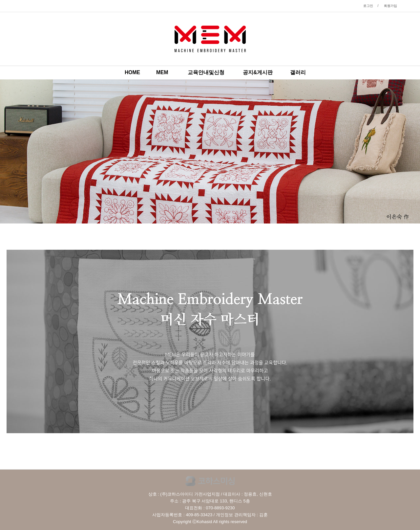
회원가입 (390, 6)
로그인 (368, 6)
